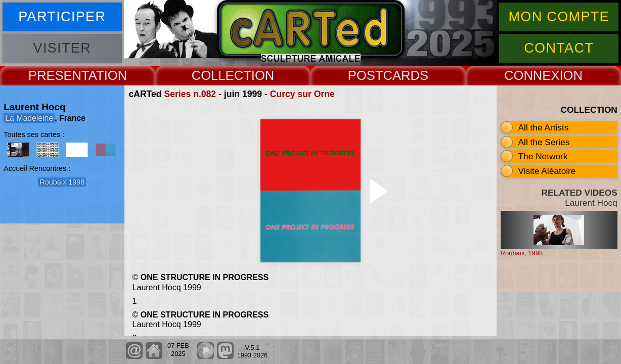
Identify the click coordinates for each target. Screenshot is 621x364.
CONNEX (532, 75)
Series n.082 (190, 94)
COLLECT (221, 75)
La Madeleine (29, 118)
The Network (543, 156)
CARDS (406, 75)
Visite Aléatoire (547, 171)
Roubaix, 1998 (522, 253)
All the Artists (544, 127)
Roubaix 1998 (62, 182)
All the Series (544, 142)
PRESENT (58, 75)
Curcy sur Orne (302, 94)
